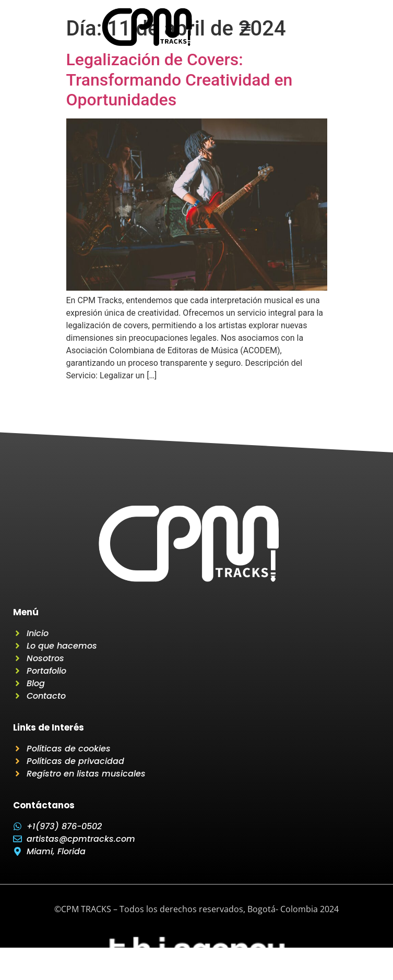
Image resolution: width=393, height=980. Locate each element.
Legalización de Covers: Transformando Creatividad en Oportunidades (180, 80)
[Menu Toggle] (246, 27)
